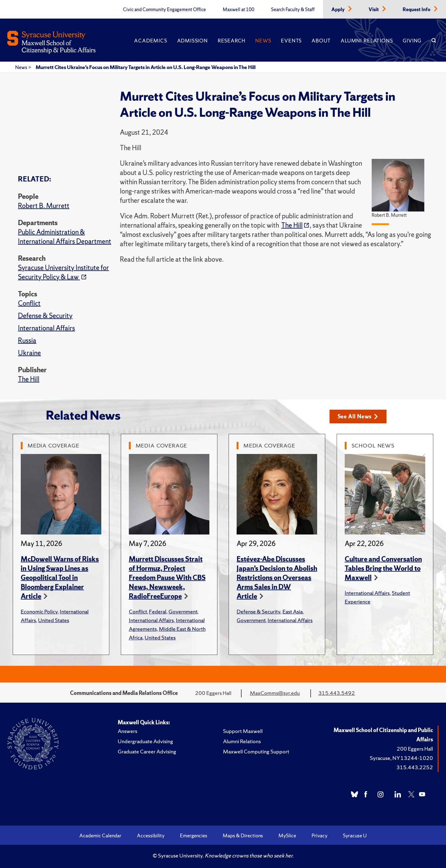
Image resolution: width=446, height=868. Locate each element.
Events (291, 41)
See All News (358, 416)
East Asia (293, 611)
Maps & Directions (243, 835)
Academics (151, 41)
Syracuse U (355, 835)
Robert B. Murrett (44, 206)
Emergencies (194, 835)
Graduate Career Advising (147, 751)
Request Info (417, 10)
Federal (158, 611)
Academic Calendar (100, 835)
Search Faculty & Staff (293, 10)
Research (232, 41)
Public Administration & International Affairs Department (65, 237)
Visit (374, 10)
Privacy (319, 835)
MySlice (287, 835)
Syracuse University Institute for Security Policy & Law (63, 272)
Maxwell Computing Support (256, 751)
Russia (27, 340)
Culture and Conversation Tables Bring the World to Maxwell (383, 568)
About (321, 41)
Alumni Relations (367, 41)
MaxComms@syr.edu (275, 693)
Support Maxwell (243, 731)
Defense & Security (45, 316)
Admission (192, 41)
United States (54, 620)
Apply (339, 10)
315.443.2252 (415, 767)
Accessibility (151, 835)
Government (183, 611)
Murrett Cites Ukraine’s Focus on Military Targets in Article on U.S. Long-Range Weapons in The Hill (146, 67)
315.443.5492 (337, 693)
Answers (127, 731)
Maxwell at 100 (238, 10)
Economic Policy (39, 611)
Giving (412, 41)
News (263, 41)
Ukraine (29, 353)
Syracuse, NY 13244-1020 (401, 758)
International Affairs (46, 328)
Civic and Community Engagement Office (164, 10)
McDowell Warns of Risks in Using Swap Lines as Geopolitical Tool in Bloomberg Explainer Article (60, 578)
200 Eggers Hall (415, 749)
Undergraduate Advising (145, 741)
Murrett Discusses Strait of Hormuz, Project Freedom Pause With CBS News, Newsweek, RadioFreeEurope (167, 578)
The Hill (29, 379)
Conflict (29, 303)
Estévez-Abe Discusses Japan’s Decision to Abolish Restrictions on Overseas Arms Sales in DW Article (277, 578)
